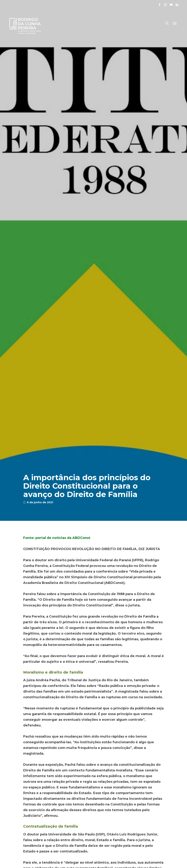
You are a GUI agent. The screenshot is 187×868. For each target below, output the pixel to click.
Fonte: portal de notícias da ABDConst (57, 538)
